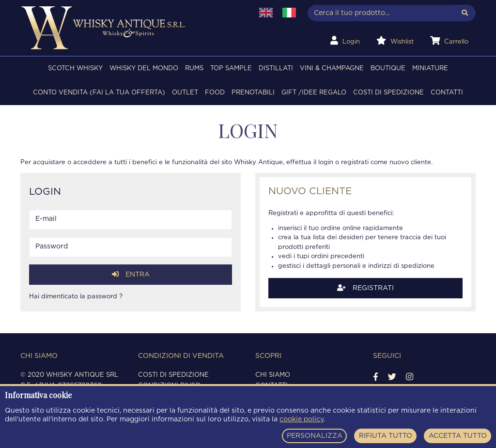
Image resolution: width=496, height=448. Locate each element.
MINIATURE (430, 69)
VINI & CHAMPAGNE (332, 69)
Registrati (365, 288)
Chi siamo (273, 375)
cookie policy (302, 419)
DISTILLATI (276, 69)
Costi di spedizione (388, 93)
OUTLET (185, 93)
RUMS (194, 69)
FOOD (215, 93)
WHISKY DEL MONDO (144, 69)
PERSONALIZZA (315, 436)
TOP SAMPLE (231, 69)
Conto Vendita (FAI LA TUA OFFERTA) (99, 93)
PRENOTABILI (253, 93)
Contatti (447, 93)
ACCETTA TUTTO (458, 436)
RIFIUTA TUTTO (386, 436)
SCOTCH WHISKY (75, 69)
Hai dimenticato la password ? (76, 297)
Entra (131, 274)
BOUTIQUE (388, 69)
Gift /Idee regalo (314, 93)
